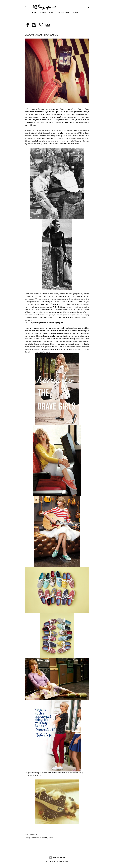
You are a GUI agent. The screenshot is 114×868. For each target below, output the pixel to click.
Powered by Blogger (57, 858)
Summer (51, 838)
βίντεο (35, 323)
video (29, 352)
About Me (42, 13)
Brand (32, 838)
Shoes (42, 838)
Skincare (60, 13)
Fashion (37, 838)
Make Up (68, 13)
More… (76, 13)
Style (46, 838)
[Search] (88, 6)
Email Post (33, 835)
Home (34, 13)
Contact (51, 13)
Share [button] (27, 835)
